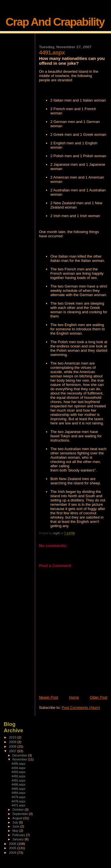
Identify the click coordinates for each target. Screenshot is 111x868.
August (18, 818)
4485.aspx (18, 789)
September (21, 814)
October (19, 810)
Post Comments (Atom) (81, 708)
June (16, 826)
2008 (13, 746)
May (16, 831)
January (19, 839)
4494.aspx (18, 768)
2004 (13, 852)
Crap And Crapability (55, 22)
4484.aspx (18, 793)
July (16, 822)
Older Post (99, 697)
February (19, 835)
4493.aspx (18, 772)
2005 (13, 848)
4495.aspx (18, 764)
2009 (13, 742)
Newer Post (48, 697)
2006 (13, 844)
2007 (13, 751)
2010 (13, 737)
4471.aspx (18, 805)
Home (74, 697)
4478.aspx (18, 801)
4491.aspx (18, 780)
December (20, 755)
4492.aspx (18, 776)
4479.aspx (18, 797)
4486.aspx (18, 784)
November (20, 759)
